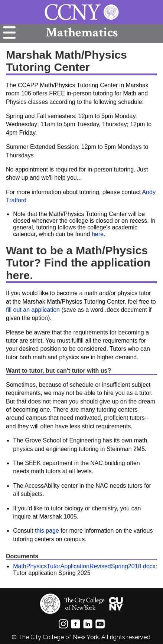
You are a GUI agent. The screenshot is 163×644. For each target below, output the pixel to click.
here (98, 234)
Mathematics (82, 32)
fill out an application (33, 310)
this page (47, 531)
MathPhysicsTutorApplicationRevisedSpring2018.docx (84, 566)
